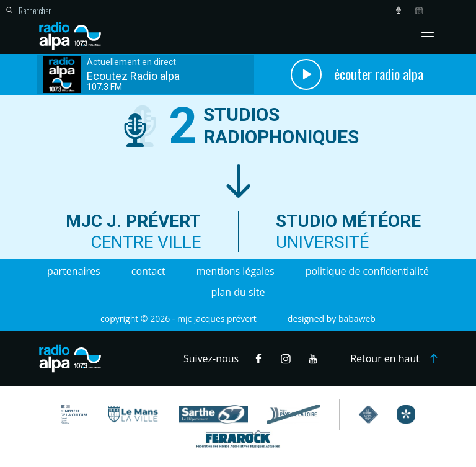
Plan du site (238, 292)
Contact (148, 271)
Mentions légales (236, 271)
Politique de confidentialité (367, 271)
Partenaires (74, 271)
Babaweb (357, 318)
